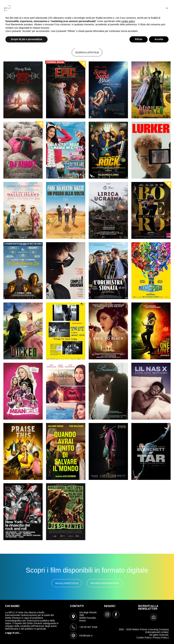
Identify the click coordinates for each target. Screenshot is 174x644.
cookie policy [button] (128, 21)
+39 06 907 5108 (88, 627)
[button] (167, 8)
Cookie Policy (144, 638)
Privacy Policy (160, 638)
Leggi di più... (13, 633)
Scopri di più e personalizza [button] (27, 39)
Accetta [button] (159, 39)
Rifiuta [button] (139, 39)
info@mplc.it (86, 636)
